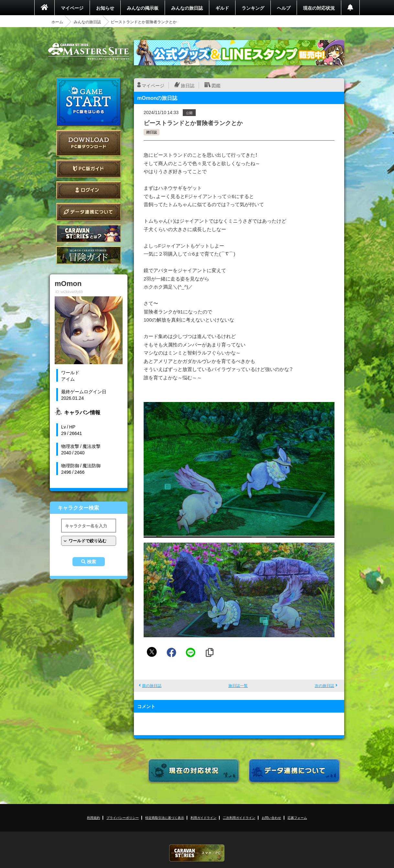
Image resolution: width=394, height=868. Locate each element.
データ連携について (89, 212)
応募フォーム (297, 817)
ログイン (89, 190)
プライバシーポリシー (123, 817)
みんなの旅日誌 (187, 8)
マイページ (72, 8)
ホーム (57, 22)
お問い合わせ (271, 817)
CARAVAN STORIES (197, 853)
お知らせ (105, 8)
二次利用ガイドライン (239, 817)
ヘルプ (284, 8)
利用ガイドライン (203, 817)
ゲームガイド (89, 255)
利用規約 (93, 817)
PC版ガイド (89, 169)
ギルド (222, 8)
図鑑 (216, 85)
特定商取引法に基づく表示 (165, 817)
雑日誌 (152, 132)
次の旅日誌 (324, 685)
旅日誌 (188, 85)
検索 (92, 562)
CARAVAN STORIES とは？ (89, 233)
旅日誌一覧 (238, 685)
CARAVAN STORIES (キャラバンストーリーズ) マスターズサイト (89, 51)
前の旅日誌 (152, 685)
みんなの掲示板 (143, 8)
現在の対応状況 (319, 8)
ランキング (253, 8)
